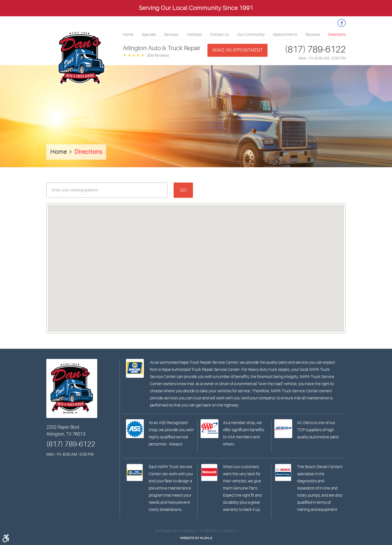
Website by (196, 538)
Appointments (285, 35)
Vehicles (194, 35)
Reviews (313, 35)
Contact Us (219, 35)
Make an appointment (238, 50)
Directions (337, 35)
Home (128, 35)
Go (183, 190)
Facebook (342, 23)
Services (171, 35)
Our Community (251, 35)
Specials (149, 35)
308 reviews (158, 55)
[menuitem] (128, 35)
